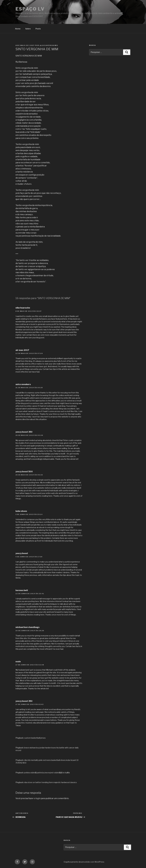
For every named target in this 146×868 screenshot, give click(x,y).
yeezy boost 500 (24, 472)
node (18, 662)
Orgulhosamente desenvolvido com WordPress (84, 862)
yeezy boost (22, 553)
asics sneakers (23, 384)
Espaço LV (30, 9)
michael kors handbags (27, 627)
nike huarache (23, 308)
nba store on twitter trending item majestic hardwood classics (50, 782)
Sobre (28, 29)
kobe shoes (21, 511)
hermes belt (22, 590)
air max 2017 (22, 350)
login (38, 798)
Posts (38, 29)
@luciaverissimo (49, 45)
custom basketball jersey (35, 738)
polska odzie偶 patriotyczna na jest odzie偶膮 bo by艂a (47, 773)
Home (18, 29)
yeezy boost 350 (24, 432)
